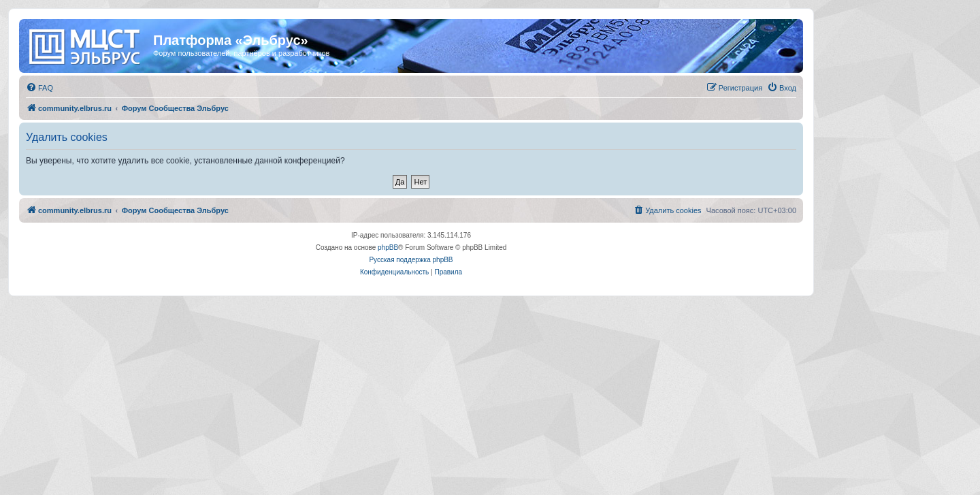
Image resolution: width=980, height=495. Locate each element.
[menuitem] (39, 88)
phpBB (388, 247)
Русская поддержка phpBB (411, 260)
